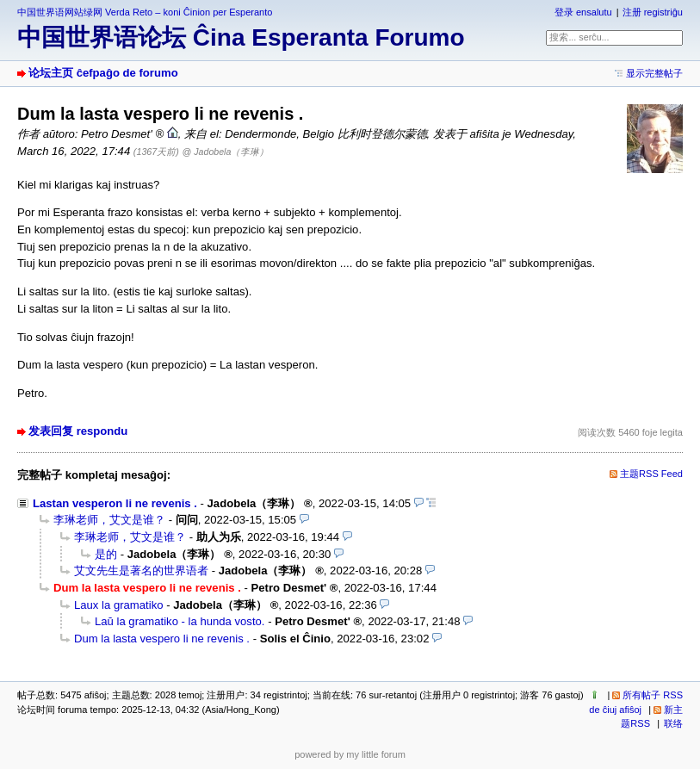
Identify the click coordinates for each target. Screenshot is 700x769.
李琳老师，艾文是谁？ (109, 520)
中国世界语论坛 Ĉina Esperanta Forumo (241, 37)
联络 (673, 723)
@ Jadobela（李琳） (226, 152)
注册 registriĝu (653, 12)
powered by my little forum (350, 754)
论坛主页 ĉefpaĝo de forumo (103, 73)
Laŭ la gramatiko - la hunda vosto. (180, 621)
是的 (106, 554)
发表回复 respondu (78, 431)
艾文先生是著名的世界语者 (141, 571)
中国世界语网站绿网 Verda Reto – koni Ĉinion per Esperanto (145, 12)
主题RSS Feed (651, 474)
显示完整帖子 (654, 73)
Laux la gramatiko (118, 605)
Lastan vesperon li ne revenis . (115, 503)
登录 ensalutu (583, 12)
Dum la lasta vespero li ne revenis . (162, 639)
